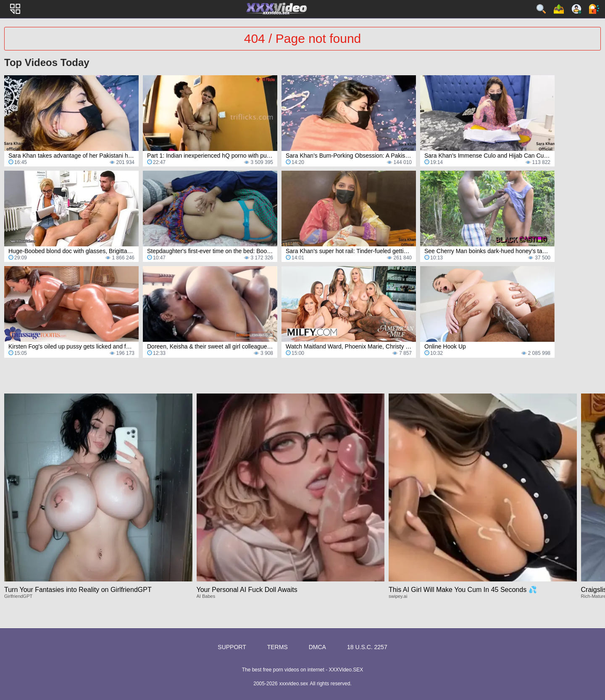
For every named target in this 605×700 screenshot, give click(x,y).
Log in (594, 9)
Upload (559, 9)
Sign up (576, 9)
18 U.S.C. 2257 (367, 647)
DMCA (317, 647)
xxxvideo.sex (294, 684)
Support (232, 647)
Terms (278, 647)
